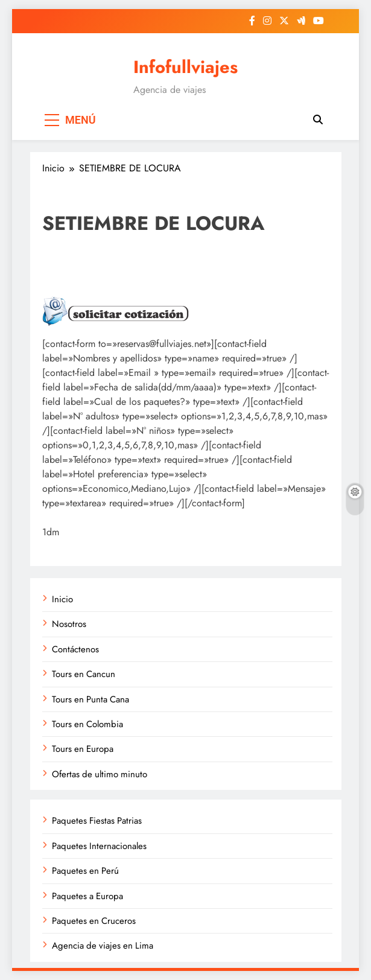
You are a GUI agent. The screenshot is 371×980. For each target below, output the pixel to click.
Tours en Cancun (84, 674)
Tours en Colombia (87, 724)
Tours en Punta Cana (90, 699)
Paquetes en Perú (85, 871)
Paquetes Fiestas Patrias (97, 821)
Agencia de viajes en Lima (103, 946)
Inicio (62, 599)
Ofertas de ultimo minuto (100, 774)
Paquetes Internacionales (99, 846)
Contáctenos (75, 649)
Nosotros (69, 624)
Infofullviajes (185, 67)
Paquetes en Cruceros (94, 921)
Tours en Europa (83, 749)
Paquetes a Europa (87, 896)
